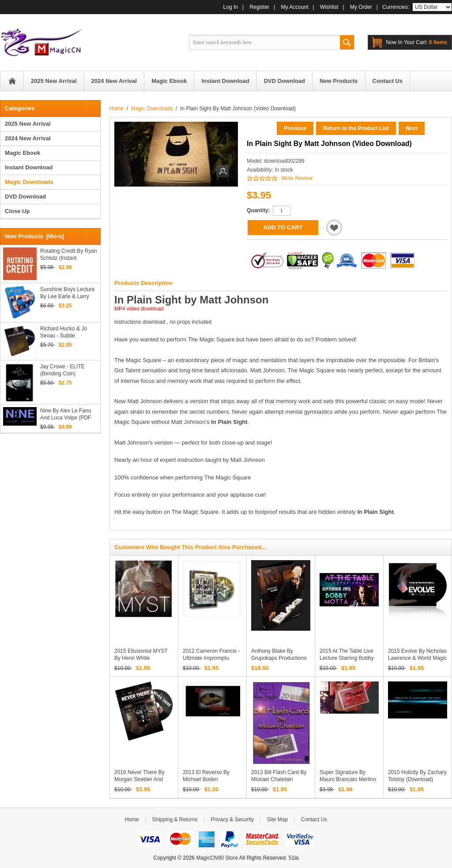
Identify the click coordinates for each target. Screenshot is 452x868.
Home (12, 81)
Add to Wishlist (334, 228)
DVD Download (25, 196)
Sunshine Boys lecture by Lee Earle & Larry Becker (67, 293)
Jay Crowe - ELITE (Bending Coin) (62, 370)
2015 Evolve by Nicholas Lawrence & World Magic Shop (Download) (417, 658)
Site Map (277, 819)
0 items (416, 42)
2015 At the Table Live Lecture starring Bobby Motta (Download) (347, 658)
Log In (231, 7)
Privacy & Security (232, 819)
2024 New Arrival (28, 138)
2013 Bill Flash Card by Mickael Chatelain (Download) (279, 779)
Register (259, 7)
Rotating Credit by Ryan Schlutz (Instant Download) (69, 255)
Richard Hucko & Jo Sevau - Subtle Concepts (64, 332)
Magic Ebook (23, 153)
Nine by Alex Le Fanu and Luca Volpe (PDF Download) (66, 414)
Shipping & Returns (175, 819)
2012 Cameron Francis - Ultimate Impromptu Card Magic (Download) (211, 658)
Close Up (17, 211)
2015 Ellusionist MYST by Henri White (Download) (141, 658)
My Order (361, 7)
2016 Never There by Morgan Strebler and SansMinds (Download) (142, 779)
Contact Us (314, 819)
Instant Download (29, 167)
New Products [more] (34, 236)
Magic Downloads (152, 108)
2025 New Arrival (28, 124)
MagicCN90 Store (217, 858)
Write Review (297, 178)
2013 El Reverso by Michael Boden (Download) (206, 779)
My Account (295, 7)
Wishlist (329, 7)
